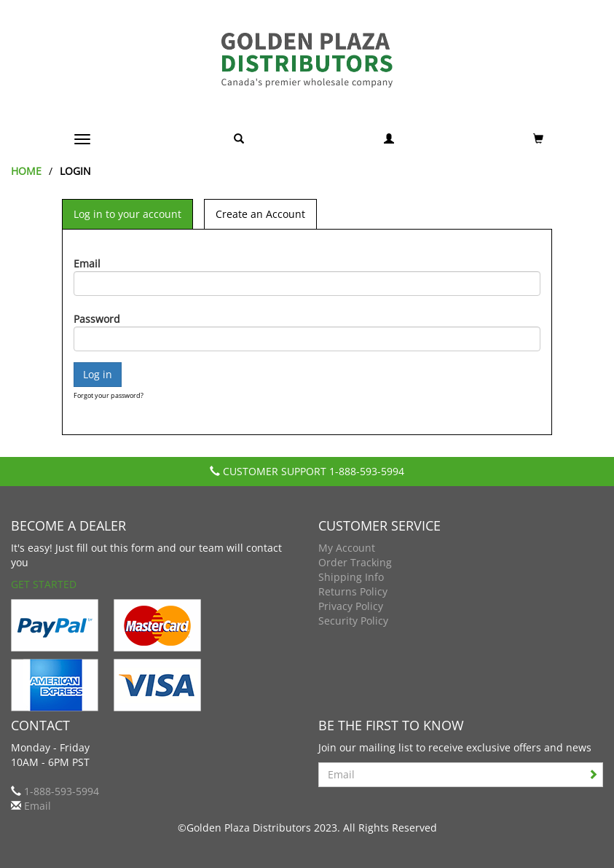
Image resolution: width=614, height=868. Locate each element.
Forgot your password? (109, 395)
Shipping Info (351, 577)
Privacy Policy (351, 606)
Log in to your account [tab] (127, 214)
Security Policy (353, 621)
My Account (347, 548)
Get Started (44, 584)
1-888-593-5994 (367, 471)
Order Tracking (355, 562)
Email (87, 263)
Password (97, 319)
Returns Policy (353, 591)
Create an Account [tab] (260, 214)
